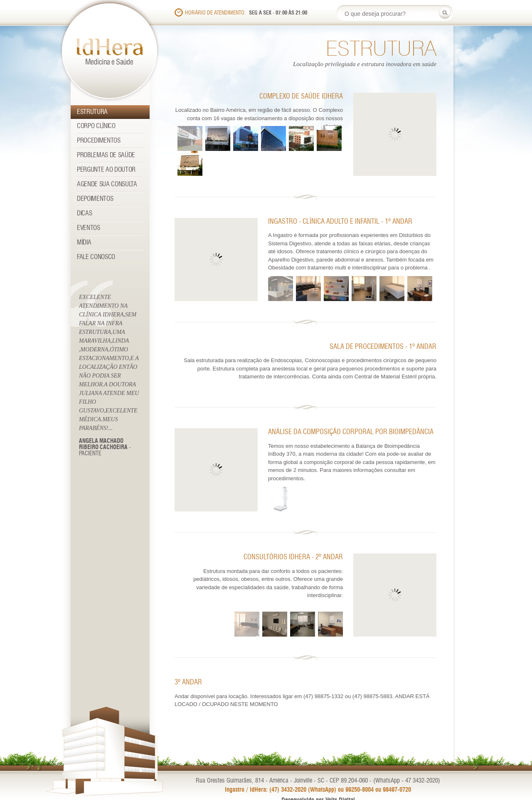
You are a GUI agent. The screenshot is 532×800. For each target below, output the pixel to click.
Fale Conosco (96, 257)
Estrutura (92, 112)
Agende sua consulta (107, 184)
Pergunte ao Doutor (106, 170)
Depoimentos (95, 199)
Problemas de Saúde (106, 155)
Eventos (89, 228)
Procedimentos (99, 141)
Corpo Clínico (96, 126)
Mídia (84, 243)
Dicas (84, 214)
